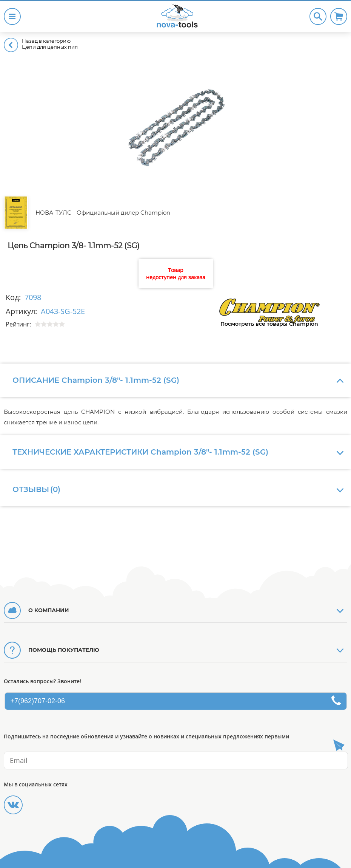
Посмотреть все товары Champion (269, 324)
